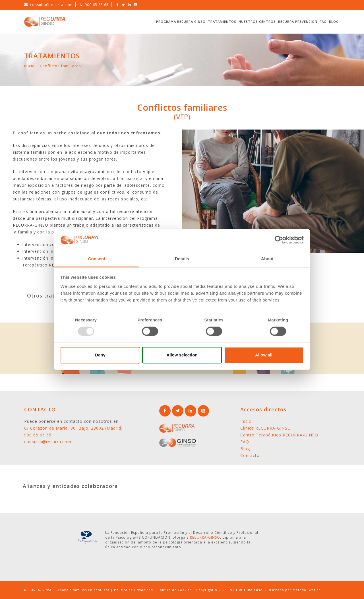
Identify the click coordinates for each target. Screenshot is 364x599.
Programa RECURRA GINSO (181, 21)
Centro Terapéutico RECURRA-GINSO (279, 435)
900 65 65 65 (97, 5)
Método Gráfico (307, 590)
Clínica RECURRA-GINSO (266, 428)
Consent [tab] (97, 259)
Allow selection (182, 355)
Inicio (29, 66)
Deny (100, 355)
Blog (334, 21)
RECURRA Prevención (298, 21)
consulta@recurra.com (51, 5)
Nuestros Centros (257, 21)
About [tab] (267, 259)
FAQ (323, 21)
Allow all (264, 355)
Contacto (250, 455)
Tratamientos (222, 21)
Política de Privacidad (134, 590)
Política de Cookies (175, 590)
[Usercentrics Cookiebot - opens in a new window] (279, 240)
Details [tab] (182, 259)
